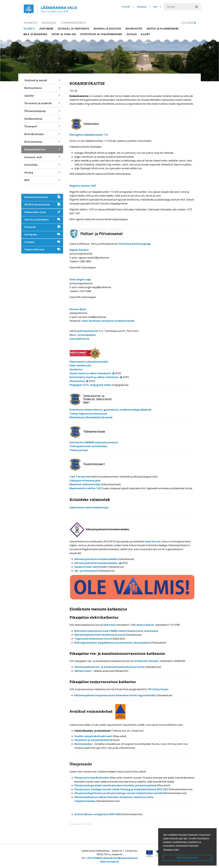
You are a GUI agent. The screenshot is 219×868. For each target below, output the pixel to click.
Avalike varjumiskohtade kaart (94, 736)
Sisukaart (142, 7)
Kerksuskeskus (83, 744)
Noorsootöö (134, 29)
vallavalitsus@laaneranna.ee (120, 858)
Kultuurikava (42, 89)
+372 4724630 (94, 858)
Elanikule (30, 23)
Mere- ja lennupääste (83, 335)
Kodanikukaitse (42, 150)
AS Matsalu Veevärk (146, 661)
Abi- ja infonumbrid (86, 571)
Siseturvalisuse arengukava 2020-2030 (98, 814)
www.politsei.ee (79, 339)
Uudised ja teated (42, 81)
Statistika (42, 166)
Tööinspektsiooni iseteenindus (88, 446)
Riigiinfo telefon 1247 (83, 186)
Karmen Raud (78, 309)
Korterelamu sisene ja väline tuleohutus (94, 377)
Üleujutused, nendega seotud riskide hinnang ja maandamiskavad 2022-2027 (121, 789)
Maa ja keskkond (35, 34)
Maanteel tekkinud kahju (85, 484)
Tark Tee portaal (80, 477)
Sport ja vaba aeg (64, 34)
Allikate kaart (83, 671)
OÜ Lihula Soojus (158, 689)
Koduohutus (77, 410)
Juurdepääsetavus (73, 23)
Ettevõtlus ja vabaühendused (101, 34)
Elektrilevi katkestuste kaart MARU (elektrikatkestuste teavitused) (116, 631)
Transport (42, 127)
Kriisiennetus (42, 143)
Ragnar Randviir (79, 250)
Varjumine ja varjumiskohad (92, 740)
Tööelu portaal (79, 450)
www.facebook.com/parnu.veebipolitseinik (108, 321)
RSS (155, 7)
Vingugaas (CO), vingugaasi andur (90, 385)
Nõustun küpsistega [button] (187, 858)
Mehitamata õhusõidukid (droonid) (91, 417)
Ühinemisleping (42, 112)
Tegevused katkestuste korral (93, 639)
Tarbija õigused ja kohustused (88, 414)
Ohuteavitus (77, 381)
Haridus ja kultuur (107, 29)
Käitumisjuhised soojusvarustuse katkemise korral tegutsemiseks (115, 695)
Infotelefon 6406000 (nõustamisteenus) (94, 442)
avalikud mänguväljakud (135, 410)
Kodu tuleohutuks (80, 365)
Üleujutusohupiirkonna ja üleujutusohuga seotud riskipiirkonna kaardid (118, 793)
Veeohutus (76, 369)
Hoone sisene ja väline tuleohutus (90, 373)
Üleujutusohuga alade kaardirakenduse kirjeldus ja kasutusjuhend (115, 785)
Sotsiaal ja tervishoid (73, 29)
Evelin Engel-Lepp (80, 279)
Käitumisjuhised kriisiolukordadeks (96, 559)
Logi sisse (188, 23)
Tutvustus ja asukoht (42, 104)
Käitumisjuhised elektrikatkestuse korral (100, 635)
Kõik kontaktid (109, 862)
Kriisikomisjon (42, 135)
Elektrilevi (110, 625)
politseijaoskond (87, 331)
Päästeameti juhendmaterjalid (89, 362)
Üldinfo (29, 29)
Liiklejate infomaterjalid (85, 481)
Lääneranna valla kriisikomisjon (89, 507)
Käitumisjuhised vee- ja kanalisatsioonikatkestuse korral (110, 667)
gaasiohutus (111, 410)
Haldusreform (42, 120)
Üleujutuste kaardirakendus (92, 778)
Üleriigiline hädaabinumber (89, 135)
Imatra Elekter (145, 625)
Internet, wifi (42, 158)
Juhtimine (46, 29)
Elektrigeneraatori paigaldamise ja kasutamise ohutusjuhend (112, 643)
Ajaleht (42, 97)
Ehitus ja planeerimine (163, 29)
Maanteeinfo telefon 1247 (86, 488)
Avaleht (126, 7)
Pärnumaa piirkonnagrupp (135, 244)
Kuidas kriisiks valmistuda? (91, 567)
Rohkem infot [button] (171, 850)
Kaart (145, 34)
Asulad (132, 34)
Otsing (42, 174)
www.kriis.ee (153, 541)
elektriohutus (94, 410)
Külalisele (49, 23)
